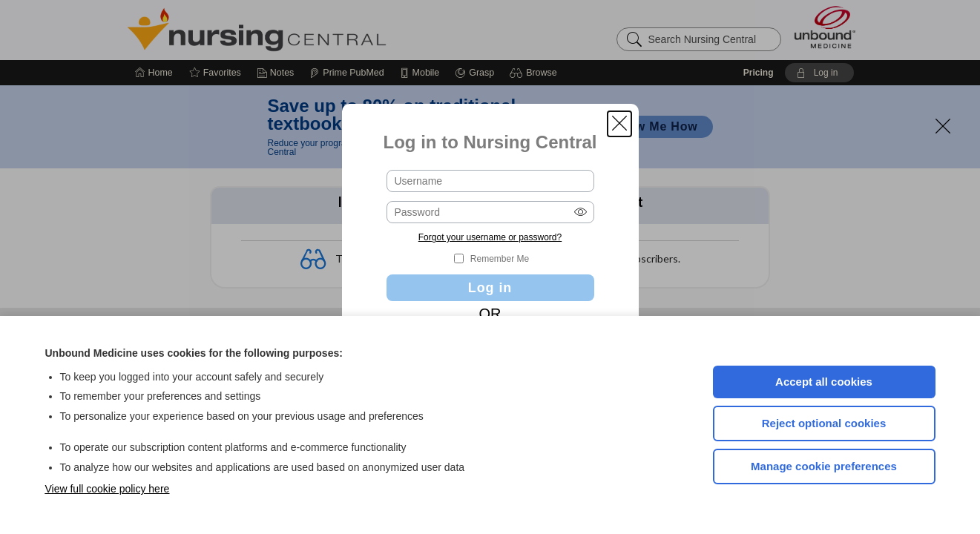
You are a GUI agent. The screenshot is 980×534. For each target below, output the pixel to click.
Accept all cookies (824, 382)
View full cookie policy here (108, 489)
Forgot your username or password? (490, 237)
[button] (619, 124)
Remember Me (500, 259)
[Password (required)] (490, 212)
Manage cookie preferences (824, 466)
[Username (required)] (490, 181)
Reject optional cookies (824, 423)
